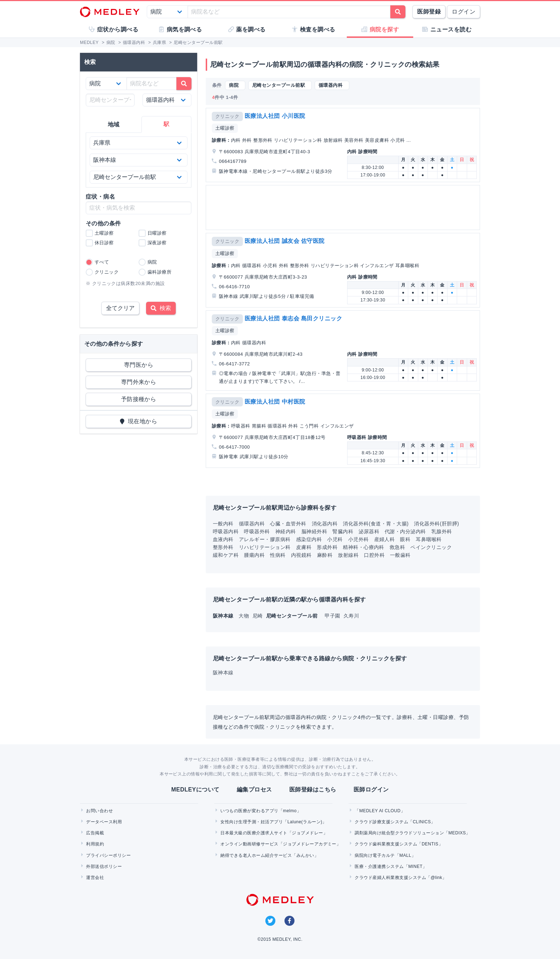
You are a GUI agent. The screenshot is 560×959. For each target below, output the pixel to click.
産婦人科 (385, 539)
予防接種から (139, 399)
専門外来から (139, 382)
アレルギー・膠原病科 (265, 539)
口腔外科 (374, 555)
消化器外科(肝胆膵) (436, 524)
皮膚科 (304, 547)
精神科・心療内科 (364, 547)
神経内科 (286, 531)
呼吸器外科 (257, 531)
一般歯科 (400, 555)
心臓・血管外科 (288, 524)
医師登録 (429, 12)
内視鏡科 (301, 555)
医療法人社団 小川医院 (275, 116)
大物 (244, 616)
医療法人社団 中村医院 (275, 402)
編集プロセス (254, 790)
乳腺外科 (442, 531)
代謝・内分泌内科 (405, 531)
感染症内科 (309, 539)
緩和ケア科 (226, 555)
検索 (161, 308)
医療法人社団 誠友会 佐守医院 (285, 241)
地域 (114, 124)
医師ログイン (371, 790)
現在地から (139, 421)
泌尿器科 (369, 531)
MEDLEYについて (195, 790)
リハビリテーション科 (265, 547)
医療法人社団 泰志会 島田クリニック (294, 318)
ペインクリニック (431, 547)
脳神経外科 (314, 531)
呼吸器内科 (226, 531)
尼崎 (258, 616)
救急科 (397, 547)
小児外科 (359, 539)
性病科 (278, 555)
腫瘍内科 (254, 555)
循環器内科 (252, 524)
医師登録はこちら (313, 790)
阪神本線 (223, 673)
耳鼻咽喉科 (429, 539)
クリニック (227, 116)
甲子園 (333, 616)
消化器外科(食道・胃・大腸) (376, 524)
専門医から (139, 365)
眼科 (405, 539)
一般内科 (223, 524)
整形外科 (223, 547)
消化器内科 (325, 524)
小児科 (335, 539)
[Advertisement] (344, 208)
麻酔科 (325, 555)
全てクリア (120, 308)
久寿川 (351, 616)
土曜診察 (225, 128)
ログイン (464, 12)
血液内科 (223, 539)
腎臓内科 (343, 531)
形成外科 (327, 547)
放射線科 (348, 555)
